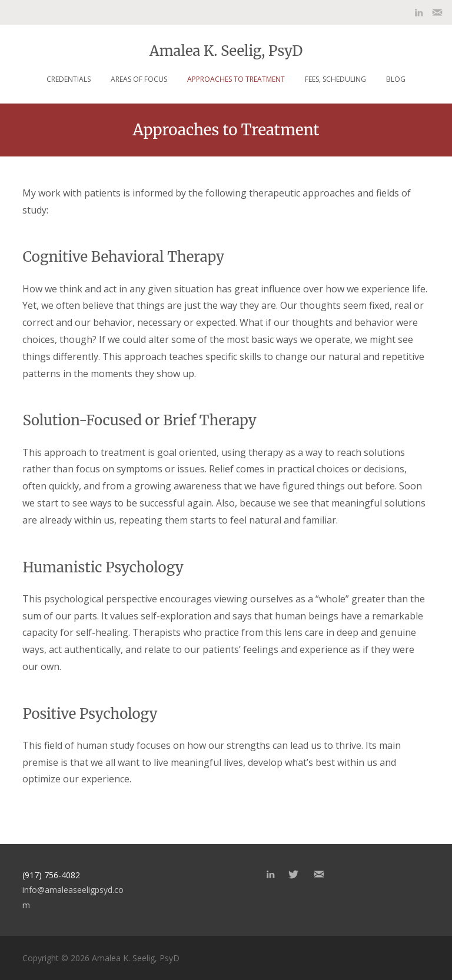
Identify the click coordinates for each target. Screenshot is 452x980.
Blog (396, 79)
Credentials (69, 79)
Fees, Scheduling (335, 79)
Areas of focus (139, 79)
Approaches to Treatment (236, 79)
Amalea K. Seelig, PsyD (226, 50)
